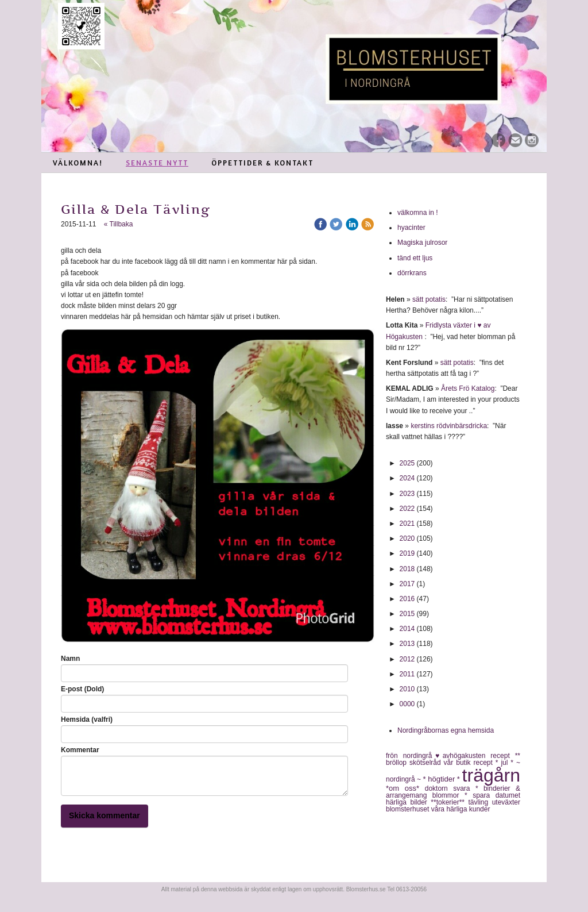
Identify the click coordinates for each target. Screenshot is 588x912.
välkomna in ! (418, 213)
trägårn (491, 775)
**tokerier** (449, 802)
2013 (407, 644)
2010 (407, 689)
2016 (407, 599)
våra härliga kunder (461, 809)
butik (465, 763)
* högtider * (443, 779)
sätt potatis (429, 299)
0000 (407, 704)
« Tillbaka (119, 224)
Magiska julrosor (422, 243)
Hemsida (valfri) (87, 719)
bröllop (398, 763)
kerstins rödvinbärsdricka (449, 426)
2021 (407, 524)
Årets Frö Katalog (468, 388)
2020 (407, 538)
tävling (480, 802)
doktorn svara (450, 788)
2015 (407, 614)
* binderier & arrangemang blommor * (453, 792)
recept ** (505, 756)
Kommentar (80, 750)
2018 (407, 569)
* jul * (506, 763)
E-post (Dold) (82, 689)
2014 (407, 629)
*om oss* (405, 788)
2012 (407, 659)
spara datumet (496, 795)
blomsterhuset (409, 809)
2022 (407, 509)
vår (450, 763)
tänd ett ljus (416, 258)
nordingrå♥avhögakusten (447, 756)
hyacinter (412, 228)
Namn (70, 659)
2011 (407, 674)
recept (485, 763)
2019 (407, 553)
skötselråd (427, 763)
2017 (407, 584)
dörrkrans (413, 273)
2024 (407, 478)
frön (394, 756)
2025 (407, 463)
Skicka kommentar (105, 815)
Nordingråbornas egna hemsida (446, 730)
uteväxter (506, 802)
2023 (407, 494)
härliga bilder (408, 802)
